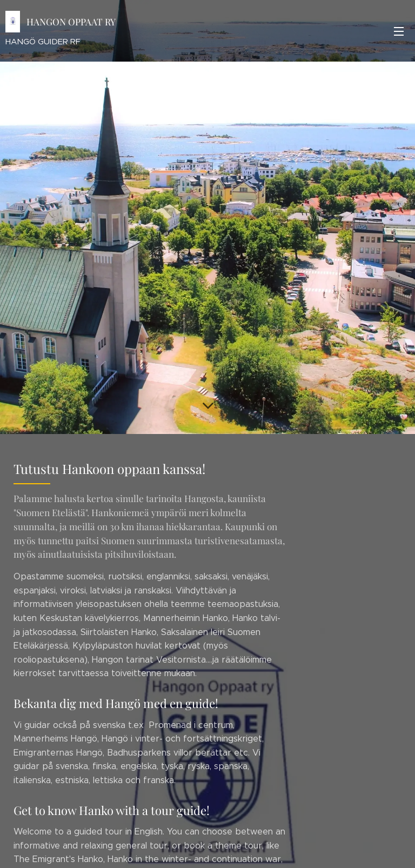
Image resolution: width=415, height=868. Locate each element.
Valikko (399, 31)
